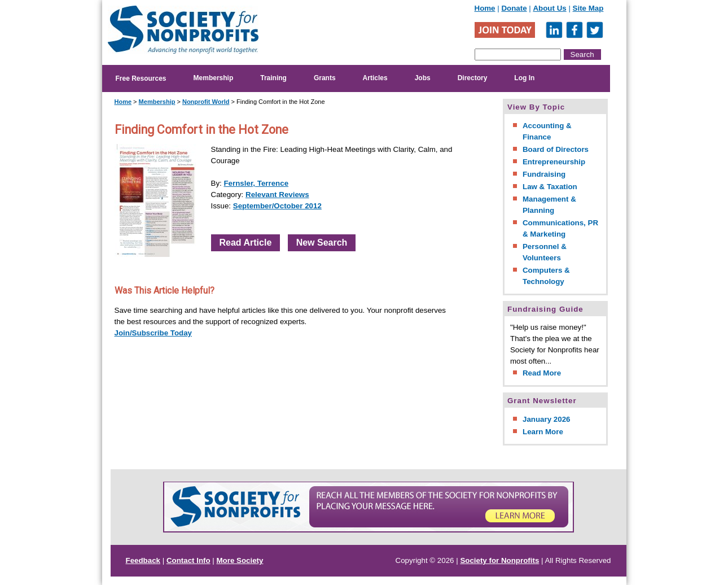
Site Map (588, 8)
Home (485, 8)
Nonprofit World (206, 102)
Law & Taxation (550, 187)
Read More (542, 373)
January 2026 (546, 419)
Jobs (423, 78)
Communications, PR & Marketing (560, 228)
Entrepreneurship (554, 162)
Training (273, 78)
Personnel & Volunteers (545, 252)
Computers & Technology (546, 276)
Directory (473, 78)
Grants (325, 78)
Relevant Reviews (277, 195)
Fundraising (544, 174)
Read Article (246, 243)
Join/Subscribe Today (154, 333)
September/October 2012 (277, 206)
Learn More (543, 432)
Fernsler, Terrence (256, 183)
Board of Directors (556, 149)
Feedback (143, 560)
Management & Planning (549, 205)
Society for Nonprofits (499, 560)
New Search (322, 243)
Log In (524, 78)
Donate (514, 8)
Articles (375, 78)
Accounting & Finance (547, 131)
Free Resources (141, 78)
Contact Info (188, 560)
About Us (549, 8)
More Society (240, 560)
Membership (214, 78)
